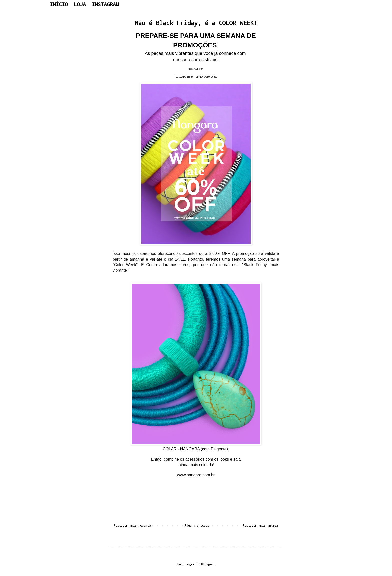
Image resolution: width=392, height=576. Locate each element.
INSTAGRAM (105, 4)
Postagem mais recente (132, 525)
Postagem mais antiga (260, 525)
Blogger (207, 564)
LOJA (80, 4)
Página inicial (197, 525)
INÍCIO (59, 4)
